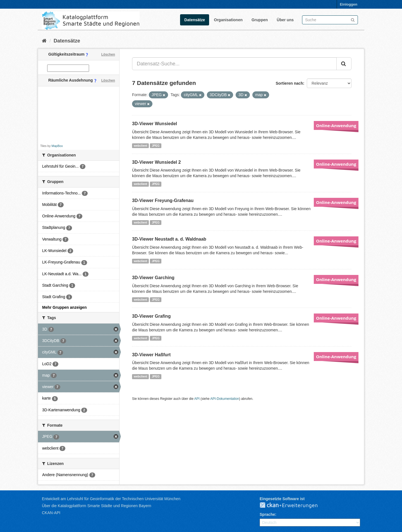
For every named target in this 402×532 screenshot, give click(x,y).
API (197, 399)
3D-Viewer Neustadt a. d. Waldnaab (169, 239)
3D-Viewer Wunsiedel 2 (156, 162)
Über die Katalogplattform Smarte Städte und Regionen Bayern (96, 506)
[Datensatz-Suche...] (234, 64)
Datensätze (195, 20)
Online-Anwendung (336, 125)
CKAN (293, 505)
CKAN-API (51, 513)
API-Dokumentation (225, 399)
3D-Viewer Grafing (151, 316)
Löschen (108, 54)
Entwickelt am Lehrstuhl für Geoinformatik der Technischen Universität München (111, 499)
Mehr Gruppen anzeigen (64, 307)
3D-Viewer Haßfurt (151, 355)
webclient (140, 146)
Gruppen (260, 20)
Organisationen (228, 20)
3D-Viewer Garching (153, 278)
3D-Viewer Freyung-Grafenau (163, 200)
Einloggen (349, 4)
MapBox (57, 146)
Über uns (285, 20)
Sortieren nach (289, 83)
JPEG (156, 146)
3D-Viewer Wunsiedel (155, 124)
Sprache (267, 514)
